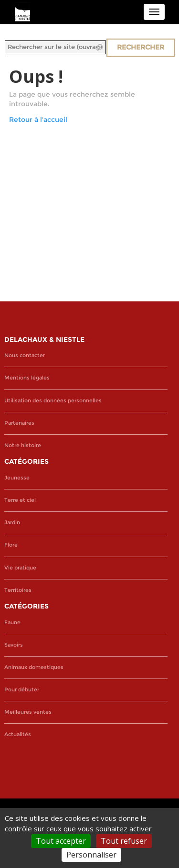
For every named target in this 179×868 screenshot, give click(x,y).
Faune (12, 623)
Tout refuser (124, 841)
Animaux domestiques (34, 667)
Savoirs (14, 645)
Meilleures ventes (28, 712)
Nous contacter (25, 355)
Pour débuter (22, 690)
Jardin (12, 523)
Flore (11, 545)
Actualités (18, 734)
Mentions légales (27, 378)
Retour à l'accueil (38, 120)
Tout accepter (61, 841)
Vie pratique (20, 568)
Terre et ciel (20, 500)
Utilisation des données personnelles (53, 401)
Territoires (18, 590)
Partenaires (19, 423)
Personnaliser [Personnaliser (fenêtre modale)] (91, 855)
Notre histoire (23, 445)
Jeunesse (17, 478)
